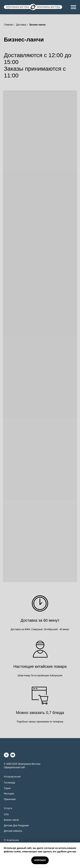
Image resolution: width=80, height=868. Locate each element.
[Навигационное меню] (73, 7)
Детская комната (13, 831)
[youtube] (13, 755)
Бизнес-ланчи (11, 820)
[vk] (6, 755)
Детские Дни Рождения (16, 826)
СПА (6, 815)
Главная (8, 25)
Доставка (21, 25)
